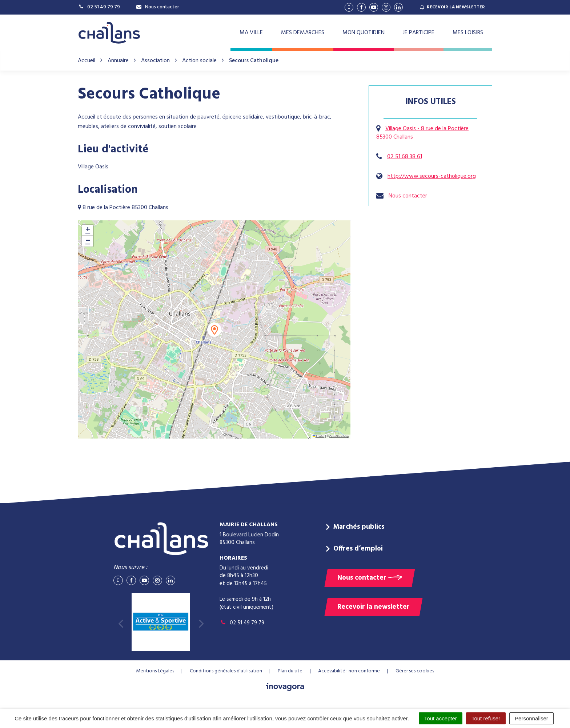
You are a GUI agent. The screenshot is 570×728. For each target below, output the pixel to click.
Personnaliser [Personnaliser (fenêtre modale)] (531, 718)
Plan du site (290, 671)
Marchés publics (359, 527)
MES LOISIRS (468, 33)
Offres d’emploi (358, 549)
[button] (214, 330)
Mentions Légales (155, 671)
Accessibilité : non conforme (349, 671)
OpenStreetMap (339, 436)
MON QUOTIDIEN (364, 33)
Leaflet (318, 436)
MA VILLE (251, 33)
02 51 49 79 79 (242, 623)
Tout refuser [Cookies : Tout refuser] (486, 718)
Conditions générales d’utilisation (226, 671)
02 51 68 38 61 (405, 157)
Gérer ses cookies (415, 671)
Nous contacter (408, 196)
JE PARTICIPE (419, 33)
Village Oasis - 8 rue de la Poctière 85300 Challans (422, 133)
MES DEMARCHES (303, 33)
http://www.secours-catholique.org (432, 176)
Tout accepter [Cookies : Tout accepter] (441, 718)
